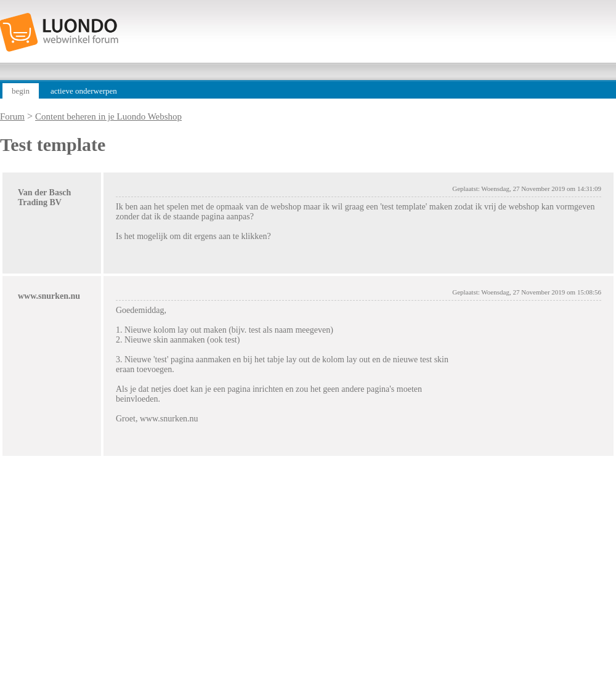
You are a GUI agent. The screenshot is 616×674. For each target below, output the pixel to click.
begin (21, 91)
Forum (12, 116)
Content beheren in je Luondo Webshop (108, 116)
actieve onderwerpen (84, 91)
